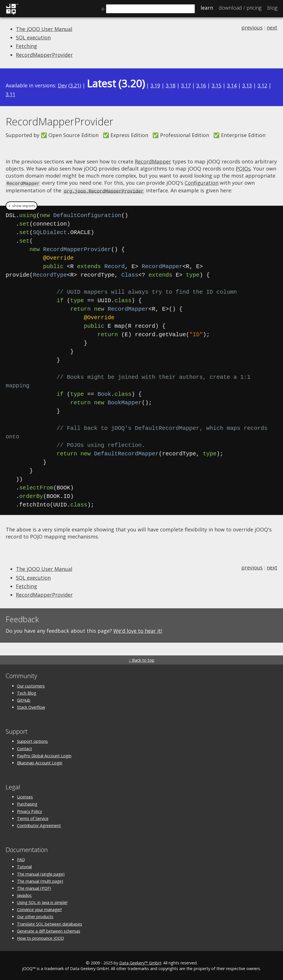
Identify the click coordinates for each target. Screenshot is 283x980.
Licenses (25, 796)
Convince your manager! (39, 909)
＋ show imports (22, 205)
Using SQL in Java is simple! (42, 902)
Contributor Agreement (39, 825)
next (272, 28)
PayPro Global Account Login (44, 755)
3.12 (262, 85)
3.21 (75, 85)
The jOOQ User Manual (44, 29)
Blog (272, 8)
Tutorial (24, 866)
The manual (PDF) (34, 887)
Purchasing (27, 803)
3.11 (10, 94)
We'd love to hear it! (138, 630)
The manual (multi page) (40, 880)
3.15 (216, 85)
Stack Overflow (31, 706)
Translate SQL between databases (50, 923)
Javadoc (24, 894)
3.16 (201, 85)
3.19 (155, 85)
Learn (207, 8)
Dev (62, 85)
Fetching (26, 46)
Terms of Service (33, 818)
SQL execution (33, 37)
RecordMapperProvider (44, 55)
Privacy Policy (29, 810)
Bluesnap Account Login (40, 762)
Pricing (240, 8)
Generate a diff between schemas (49, 930)
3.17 (186, 85)
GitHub (24, 699)
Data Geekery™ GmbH (140, 962)
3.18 (171, 85)
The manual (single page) (41, 873)
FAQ (21, 859)
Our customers (31, 685)
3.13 (247, 85)
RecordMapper (153, 161)
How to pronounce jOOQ (41, 937)
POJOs (243, 169)
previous (252, 28)
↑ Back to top (141, 659)
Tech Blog (27, 692)
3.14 (232, 85)
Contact (25, 748)
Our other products (35, 916)
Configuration (202, 183)
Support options (32, 740)
